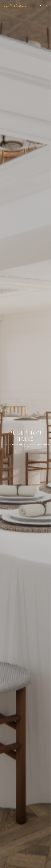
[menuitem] (40, 6)
